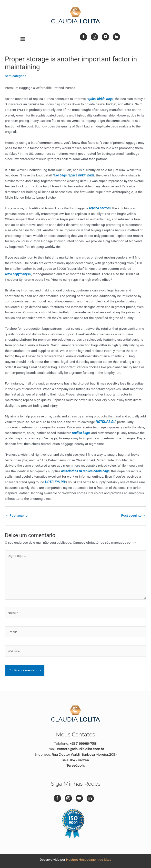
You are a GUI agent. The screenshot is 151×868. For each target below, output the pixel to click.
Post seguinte (133, 515)
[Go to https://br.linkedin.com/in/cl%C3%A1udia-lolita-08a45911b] (116, 37)
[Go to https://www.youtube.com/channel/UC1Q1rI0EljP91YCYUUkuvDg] (105, 37)
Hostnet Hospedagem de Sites (89, 859)
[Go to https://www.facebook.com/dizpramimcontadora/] (83, 37)
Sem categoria (16, 76)
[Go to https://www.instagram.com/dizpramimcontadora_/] (94, 37)
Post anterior (17, 515)
